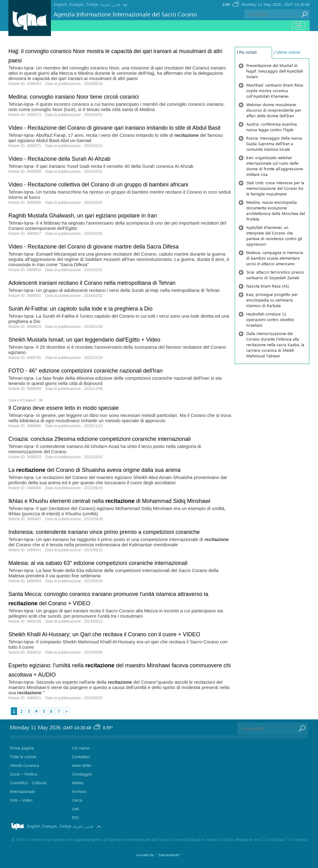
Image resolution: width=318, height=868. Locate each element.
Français (77, 4)
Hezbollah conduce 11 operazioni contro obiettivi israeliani (270, 319)
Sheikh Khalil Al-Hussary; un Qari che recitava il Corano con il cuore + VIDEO (104, 634)
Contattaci (81, 756)
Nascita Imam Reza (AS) (268, 286)
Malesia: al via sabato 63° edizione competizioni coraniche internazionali (98, 563)
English (60, 4)
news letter (82, 765)
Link (75, 809)
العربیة (105, 5)
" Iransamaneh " (169, 855)
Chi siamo (81, 748)
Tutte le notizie (23, 756)
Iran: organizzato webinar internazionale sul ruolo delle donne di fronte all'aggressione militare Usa (275, 166)
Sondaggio (82, 774)
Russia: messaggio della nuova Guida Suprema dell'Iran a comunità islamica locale (274, 143)
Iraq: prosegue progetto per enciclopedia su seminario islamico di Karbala (272, 300)
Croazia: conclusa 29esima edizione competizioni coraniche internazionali (100, 439)
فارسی (116, 5)
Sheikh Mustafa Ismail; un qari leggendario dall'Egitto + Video (84, 340)
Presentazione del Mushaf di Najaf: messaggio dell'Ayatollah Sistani (275, 71)
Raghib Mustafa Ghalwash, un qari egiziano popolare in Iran (83, 216)
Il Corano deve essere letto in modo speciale (64, 408)
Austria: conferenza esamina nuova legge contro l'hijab (272, 127)
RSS (75, 817)
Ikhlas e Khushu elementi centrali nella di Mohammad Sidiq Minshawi (109, 501)
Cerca (77, 800)
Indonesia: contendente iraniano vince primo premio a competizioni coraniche (104, 532)
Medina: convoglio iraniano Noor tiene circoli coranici (74, 97)
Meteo (78, 783)
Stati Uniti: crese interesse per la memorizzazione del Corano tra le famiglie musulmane (275, 188)
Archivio (79, 791)
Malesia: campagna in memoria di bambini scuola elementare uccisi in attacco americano (275, 258)
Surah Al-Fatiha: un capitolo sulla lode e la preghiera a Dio (80, 309)
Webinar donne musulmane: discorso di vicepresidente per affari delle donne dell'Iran (274, 110)
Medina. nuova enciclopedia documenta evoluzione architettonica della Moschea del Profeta (276, 210)
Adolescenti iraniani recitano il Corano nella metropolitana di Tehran (92, 283)
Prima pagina (22, 748)
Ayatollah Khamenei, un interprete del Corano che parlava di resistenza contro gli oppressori (274, 236)
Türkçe (92, 4)
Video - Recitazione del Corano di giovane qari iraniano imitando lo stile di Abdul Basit (114, 128)
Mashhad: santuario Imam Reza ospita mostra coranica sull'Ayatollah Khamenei (275, 90)
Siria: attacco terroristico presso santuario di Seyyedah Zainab (275, 275)
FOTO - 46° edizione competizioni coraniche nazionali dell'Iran (86, 371)
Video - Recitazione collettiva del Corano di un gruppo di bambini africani (98, 185)
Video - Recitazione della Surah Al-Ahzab (59, 159)
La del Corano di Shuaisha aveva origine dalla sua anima (94, 470)
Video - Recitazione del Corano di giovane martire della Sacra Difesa (93, 247)
